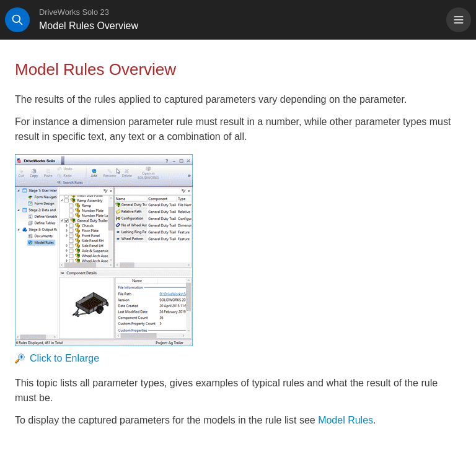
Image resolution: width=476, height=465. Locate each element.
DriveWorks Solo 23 (74, 12)
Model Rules (346, 420)
